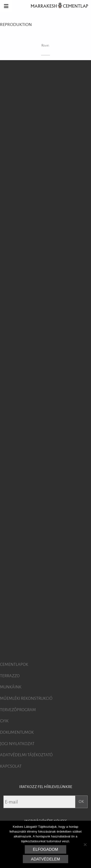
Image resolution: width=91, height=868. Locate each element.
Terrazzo (10, 676)
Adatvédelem (46, 859)
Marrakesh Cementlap (57, 6)
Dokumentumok (17, 732)
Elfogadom (46, 849)
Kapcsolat (11, 766)
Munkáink (11, 687)
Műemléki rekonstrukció (26, 699)
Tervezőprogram (18, 710)
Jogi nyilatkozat (17, 744)
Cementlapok (14, 665)
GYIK (4, 721)
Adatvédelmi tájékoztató (26, 755)
